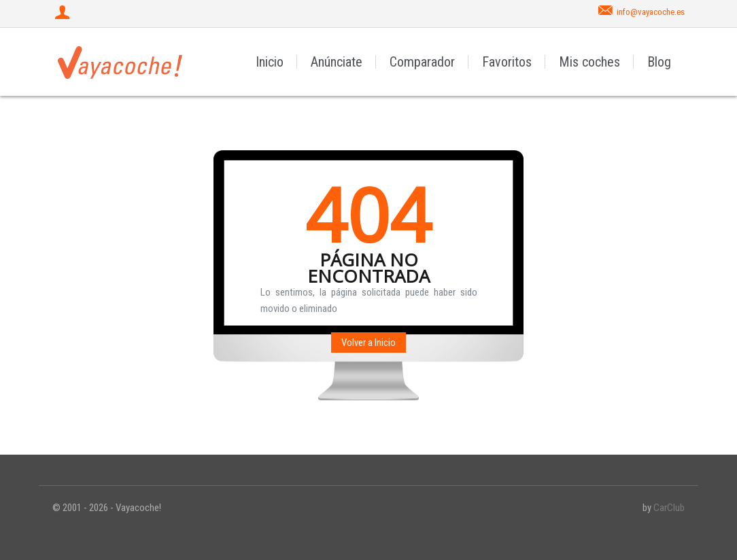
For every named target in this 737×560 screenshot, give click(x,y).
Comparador (422, 62)
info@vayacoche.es (651, 12)
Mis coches (589, 62)
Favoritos (507, 62)
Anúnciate (337, 62)
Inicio (270, 62)
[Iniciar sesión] (64, 14)
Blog (659, 62)
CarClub (669, 508)
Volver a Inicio (368, 343)
